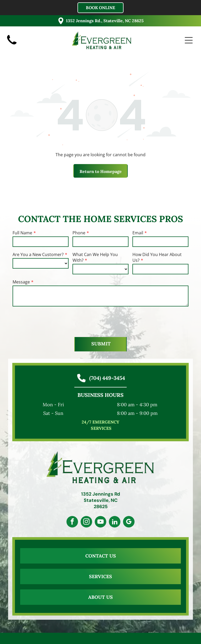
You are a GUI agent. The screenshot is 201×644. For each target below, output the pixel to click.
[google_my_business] (129, 522)
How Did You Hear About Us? (157, 257)
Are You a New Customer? (38, 254)
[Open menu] (189, 40)
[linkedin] (115, 522)
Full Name (22, 233)
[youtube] (100, 522)
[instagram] (86, 522)
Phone (79, 233)
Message (21, 282)
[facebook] (72, 522)
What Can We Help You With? (95, 257)
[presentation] (52, 321)
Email (138, 233)
